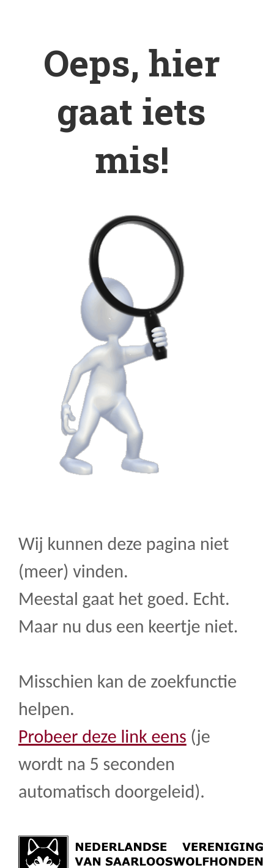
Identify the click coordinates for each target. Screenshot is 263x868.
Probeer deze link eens (102, 736)
